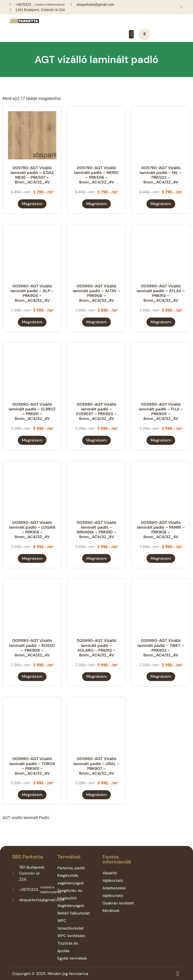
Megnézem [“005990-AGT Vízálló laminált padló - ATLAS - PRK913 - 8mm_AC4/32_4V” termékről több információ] (161, 322)
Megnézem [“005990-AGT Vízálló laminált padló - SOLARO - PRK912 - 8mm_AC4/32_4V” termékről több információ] (96, 676)
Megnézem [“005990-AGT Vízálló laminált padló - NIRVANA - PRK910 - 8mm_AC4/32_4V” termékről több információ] (96, 558)
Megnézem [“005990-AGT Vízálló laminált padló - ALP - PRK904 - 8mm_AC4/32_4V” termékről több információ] (32, 322)
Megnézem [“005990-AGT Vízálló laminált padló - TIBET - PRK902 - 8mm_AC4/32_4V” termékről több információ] (161, 676)
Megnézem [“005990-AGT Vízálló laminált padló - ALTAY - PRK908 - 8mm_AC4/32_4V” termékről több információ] (96, 322)
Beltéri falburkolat (74, 913)
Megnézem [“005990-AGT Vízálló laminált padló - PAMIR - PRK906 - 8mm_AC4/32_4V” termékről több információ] (161, 558)
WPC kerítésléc (71, 936)
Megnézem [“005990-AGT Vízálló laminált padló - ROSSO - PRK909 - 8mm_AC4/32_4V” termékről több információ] (32, 676)
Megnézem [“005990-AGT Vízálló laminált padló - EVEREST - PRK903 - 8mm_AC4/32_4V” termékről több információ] (96, 440)
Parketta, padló (71, 868)
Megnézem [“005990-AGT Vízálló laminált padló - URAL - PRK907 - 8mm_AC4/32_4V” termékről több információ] (96, 795)
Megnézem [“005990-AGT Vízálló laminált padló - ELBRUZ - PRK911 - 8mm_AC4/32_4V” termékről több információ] (32, 440)
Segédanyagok (71, 906)
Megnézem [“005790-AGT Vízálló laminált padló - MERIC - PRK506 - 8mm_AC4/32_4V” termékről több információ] (96, 204)
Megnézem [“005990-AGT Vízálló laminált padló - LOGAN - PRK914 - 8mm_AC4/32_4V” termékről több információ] (32, 558)
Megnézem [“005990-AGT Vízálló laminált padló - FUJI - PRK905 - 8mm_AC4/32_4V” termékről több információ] (161, 440)
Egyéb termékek (72, 958)
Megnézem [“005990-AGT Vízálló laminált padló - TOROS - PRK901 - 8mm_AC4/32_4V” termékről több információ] (32, 795)
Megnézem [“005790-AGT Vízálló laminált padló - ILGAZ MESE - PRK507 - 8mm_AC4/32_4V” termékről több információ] (32, 204)
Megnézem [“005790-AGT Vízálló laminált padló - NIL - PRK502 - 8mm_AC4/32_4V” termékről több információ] (161, 204)
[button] (131, 34)
